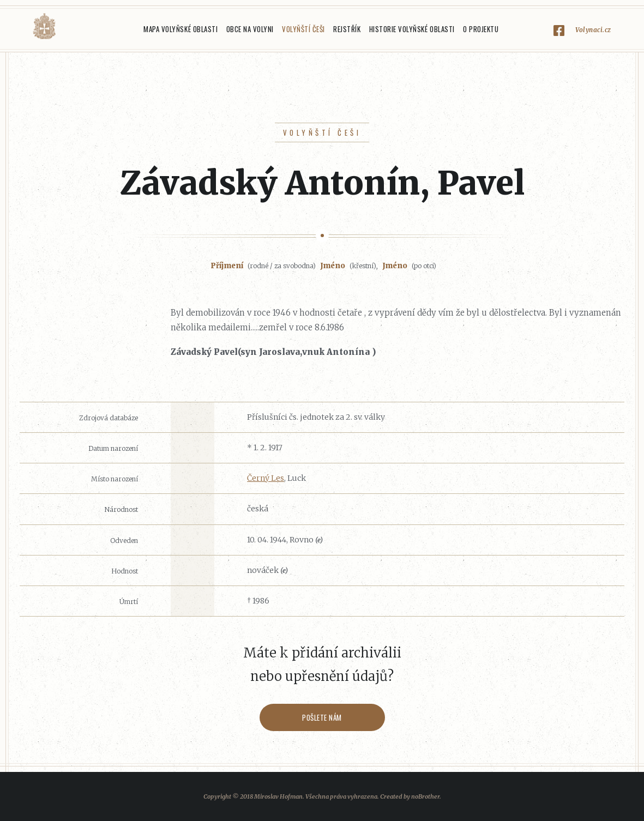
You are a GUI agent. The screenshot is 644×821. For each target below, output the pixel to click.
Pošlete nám (322, 717)
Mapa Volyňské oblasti (180, 29)
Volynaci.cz (593, 30)
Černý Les (266, 478)
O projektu (481, 29)
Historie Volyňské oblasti (412, 29)
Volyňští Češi (303, 29)
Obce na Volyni (250, 29)
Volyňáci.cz (44, 26)
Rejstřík (347, 29)
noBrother (425, 796)
